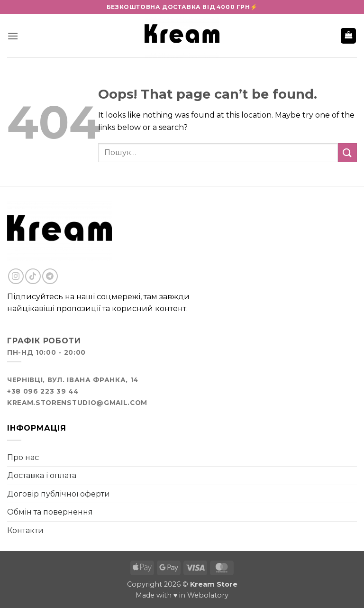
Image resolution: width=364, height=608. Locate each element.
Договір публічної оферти (59, 494)
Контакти (25, 530)
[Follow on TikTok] (33, 276)
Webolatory (208, 595)
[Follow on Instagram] (16, 276)
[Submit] (347, 152)
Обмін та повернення (50, 512)
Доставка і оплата (42, 475)
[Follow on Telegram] (50, 276)
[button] (13, 36)
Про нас (23, 457)
